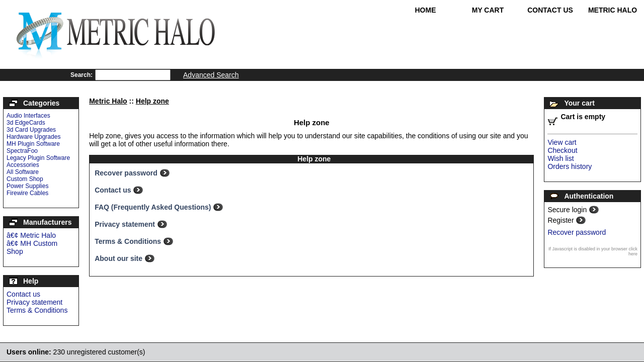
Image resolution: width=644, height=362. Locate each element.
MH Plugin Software (33, 144)
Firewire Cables (27, 193)
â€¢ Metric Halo (31, 235)
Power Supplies (27, 186)
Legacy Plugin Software (38, 158)
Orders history (570, 166)
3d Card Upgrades (31, 130)
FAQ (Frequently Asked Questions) (154, 207)
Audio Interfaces (28, 116)
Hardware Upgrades (33, 137)
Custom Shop (25, 179)
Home (426, 10)
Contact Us (550, 10)
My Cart (488, 10)
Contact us (23, 294)
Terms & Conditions (37, 310)
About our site (119, 258)
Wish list (560, 158)
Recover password (127, 173)
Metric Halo (613, 10)
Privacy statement (34, 302)
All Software (23, 172)
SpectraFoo (22, 151)
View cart (562, 142)
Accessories (23, 165)
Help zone (152, 101)
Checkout (562, 150)
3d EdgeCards (26, 123)
